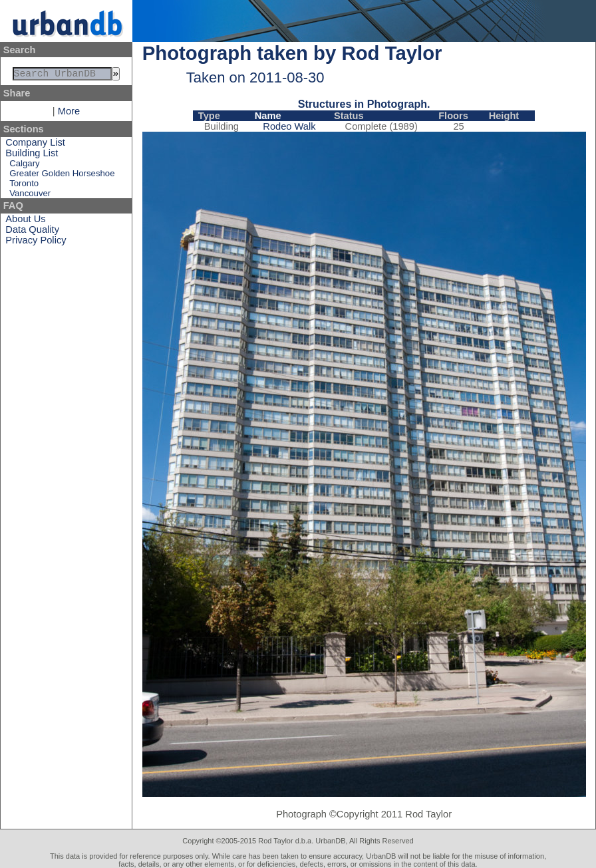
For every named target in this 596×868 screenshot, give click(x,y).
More (69, 114)
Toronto (24, 186)
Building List (32, 156)
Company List (35, 145)
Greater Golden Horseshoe (62, 176)
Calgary (24, 166)
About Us (25, 221)
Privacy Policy (36, 243)
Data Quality (32, 232)
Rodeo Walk (289, 126)
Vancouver (30, 196)
